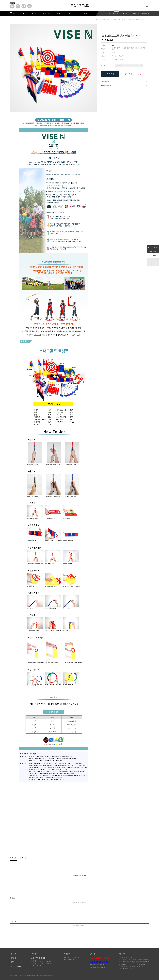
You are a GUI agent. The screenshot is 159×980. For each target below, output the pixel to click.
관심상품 (141, 74)
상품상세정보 (106, 82)
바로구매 (110, 74)
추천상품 (13, 858)
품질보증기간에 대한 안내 (98, 965)
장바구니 (128, 74)
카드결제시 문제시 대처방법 (98, 967)
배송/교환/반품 (106, 85)
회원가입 (116, 13)
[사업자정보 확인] (143, 964)
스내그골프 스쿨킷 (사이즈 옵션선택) (138, 20)
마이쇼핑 (124, 13)
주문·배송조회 (135, 13)
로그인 (108, 13)
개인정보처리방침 (16, 966)
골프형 (115, 20)
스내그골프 (122, 20)
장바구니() (146, 13)
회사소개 (13, 954)
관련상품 (23, 858)
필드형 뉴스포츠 (106, 20)
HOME (97, 20)
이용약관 (13, 962)
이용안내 (13, 958)
